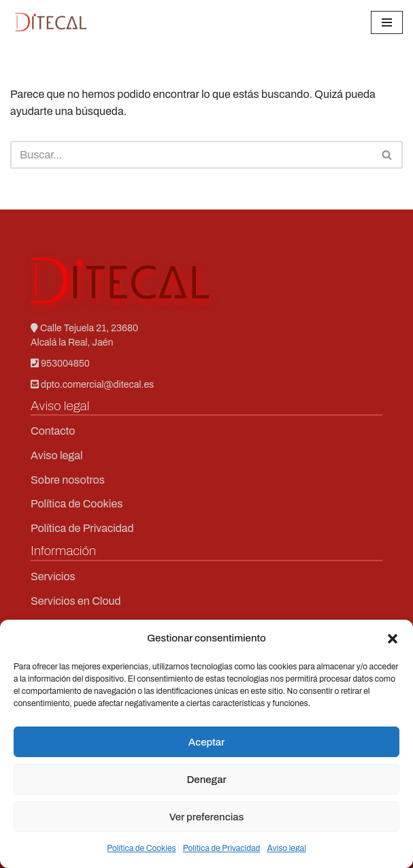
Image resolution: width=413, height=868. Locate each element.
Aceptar (206, 742)
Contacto (53, 431)
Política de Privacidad (222, 848)
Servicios (53, 577)
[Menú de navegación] (387, 22)
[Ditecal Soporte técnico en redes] (51, 22)
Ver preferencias (207, 817)
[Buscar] (191, 155)
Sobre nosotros (68, 480)
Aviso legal (286, 848)
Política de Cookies (142, 848)
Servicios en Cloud (76, 601)
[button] (393, 639)
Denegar (206, 780)
